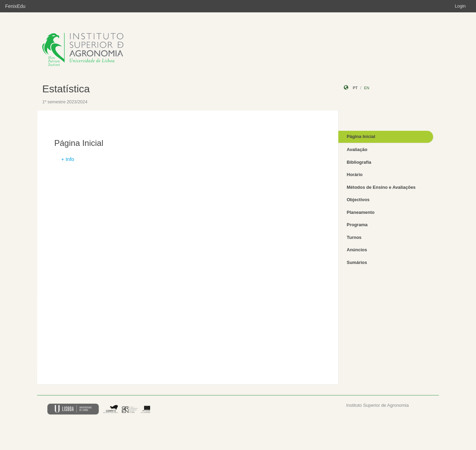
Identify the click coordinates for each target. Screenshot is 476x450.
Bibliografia (359, 162)
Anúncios (357, 250)
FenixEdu (15, 6)
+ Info (68, 159)
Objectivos (358, 200)
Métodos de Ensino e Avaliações (381, 187)
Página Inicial (361, 136)
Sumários (357, 262)
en (367, 88)
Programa (357, 225)
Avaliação (357, 149)
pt (355, 88)
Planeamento (361, 212)
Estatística (66, 89)
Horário (355, 175)
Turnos (354, 237)
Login (460, 6)
